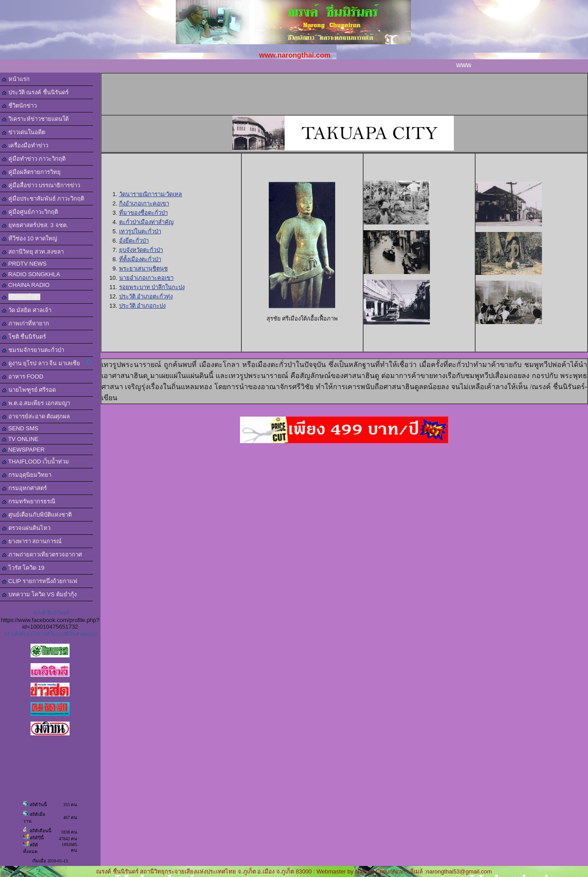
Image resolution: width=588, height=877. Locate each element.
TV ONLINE (20, 439)
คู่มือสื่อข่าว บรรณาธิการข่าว (41, 185)
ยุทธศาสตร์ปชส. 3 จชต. (35, 225)
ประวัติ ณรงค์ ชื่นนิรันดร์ (35, 92)
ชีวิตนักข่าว (19, 106)
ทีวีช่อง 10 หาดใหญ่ (29, 238)
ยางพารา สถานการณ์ (32, 541)
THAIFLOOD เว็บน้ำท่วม (35, 462)
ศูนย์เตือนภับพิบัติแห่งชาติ (37, 515)
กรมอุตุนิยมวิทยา (27, 475)
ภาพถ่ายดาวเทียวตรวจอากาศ (42, 554)
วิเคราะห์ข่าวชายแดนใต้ (35, 119)
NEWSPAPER (23, 450)
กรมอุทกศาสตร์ (24, 488)
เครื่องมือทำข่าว (25, 145)
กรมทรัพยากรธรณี (29, 501)
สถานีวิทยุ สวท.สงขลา (33, 252)
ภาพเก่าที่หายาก (25, 323)
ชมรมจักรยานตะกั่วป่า (33, 350)
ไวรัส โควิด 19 (23, 568)
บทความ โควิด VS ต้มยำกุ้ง (39, 594)
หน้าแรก (16, 79)
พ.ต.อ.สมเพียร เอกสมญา (36, 403)
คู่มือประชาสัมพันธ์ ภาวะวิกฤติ (43, 199)
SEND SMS (20, 428)
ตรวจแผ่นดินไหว (26, 528)
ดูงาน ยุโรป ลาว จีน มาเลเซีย (46, 363)
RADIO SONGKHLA (31, 274)
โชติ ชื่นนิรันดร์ (24, 337)
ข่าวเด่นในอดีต (23, 132)
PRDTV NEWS (24, 264)
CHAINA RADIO (26, 285)
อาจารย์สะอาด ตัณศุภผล (36, 416)
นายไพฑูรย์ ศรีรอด (29, 390)
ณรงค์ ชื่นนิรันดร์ (51, 613)
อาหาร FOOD (23, 377)
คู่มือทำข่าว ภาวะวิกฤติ (34, 159)
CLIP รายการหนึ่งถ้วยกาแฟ (39, 581)
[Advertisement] (349, 93)
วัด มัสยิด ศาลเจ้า (27, 310)
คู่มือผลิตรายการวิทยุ (31, 172)
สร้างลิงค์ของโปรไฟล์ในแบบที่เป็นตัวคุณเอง (50, 634)
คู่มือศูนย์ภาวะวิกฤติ (30, 212)
